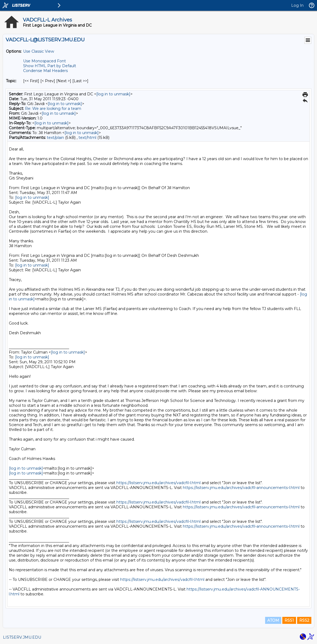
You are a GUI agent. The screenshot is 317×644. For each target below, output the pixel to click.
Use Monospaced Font (44, 61)
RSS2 (304, 620)
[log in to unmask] (113, 94)
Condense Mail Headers (45, 71)
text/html (87, 138)
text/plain (55, 138)
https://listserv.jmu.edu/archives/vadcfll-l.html (158, 483)
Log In (297, 5)
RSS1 (289, 620)
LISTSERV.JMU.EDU (22, 637)
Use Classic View (39, 51)
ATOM (273, 620)
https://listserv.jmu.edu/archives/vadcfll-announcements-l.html (241, 488)
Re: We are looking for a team (53, 109)
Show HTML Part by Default (50, 66)
